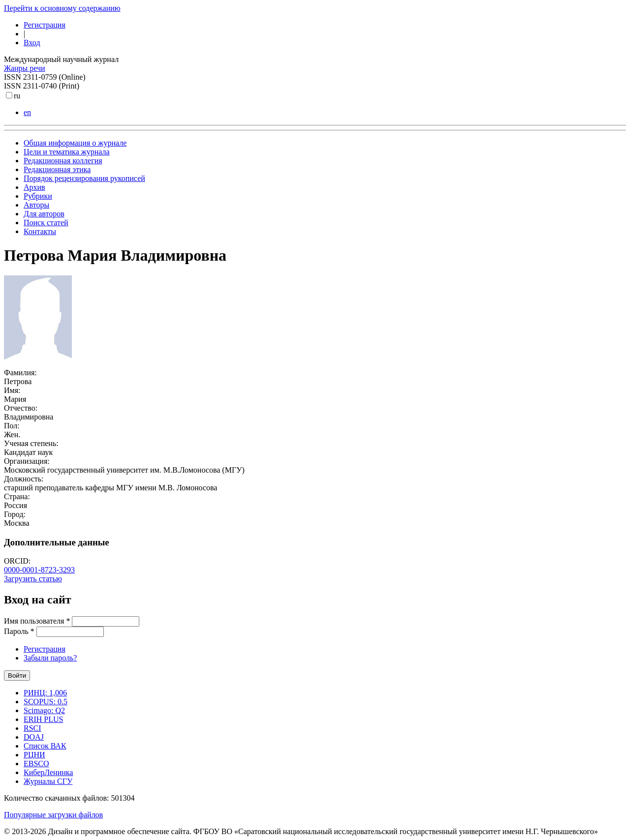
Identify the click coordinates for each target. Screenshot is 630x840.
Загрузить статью (33, 579)
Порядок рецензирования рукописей (84, 178)
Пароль (19, 631)
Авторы (36, 205)
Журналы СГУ (48, 781)
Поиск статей (46, 223)
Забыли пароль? (50, 658)
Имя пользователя (37, 621)
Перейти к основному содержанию (62, 8)
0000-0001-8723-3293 (39, 570)
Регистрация (45, 25)
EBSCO (36, 764)
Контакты (40, 231)
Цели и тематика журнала (67, 152)
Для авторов (44, 214)
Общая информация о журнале (75, 143)
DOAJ (34, 737)
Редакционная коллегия (63, 161)
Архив (34, 187)
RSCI (32, 728)
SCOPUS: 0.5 (46, 702)
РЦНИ (34, 755)
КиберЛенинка (48, 772)
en (27, 112)
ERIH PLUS (43, 719)
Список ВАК (45, 746)
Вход (32, 43)
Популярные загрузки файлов (53, 815)
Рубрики (38, 196)
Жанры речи (25, 68)
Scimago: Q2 (44, 710)
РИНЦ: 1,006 (45, 693)
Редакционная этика (57, 169)
